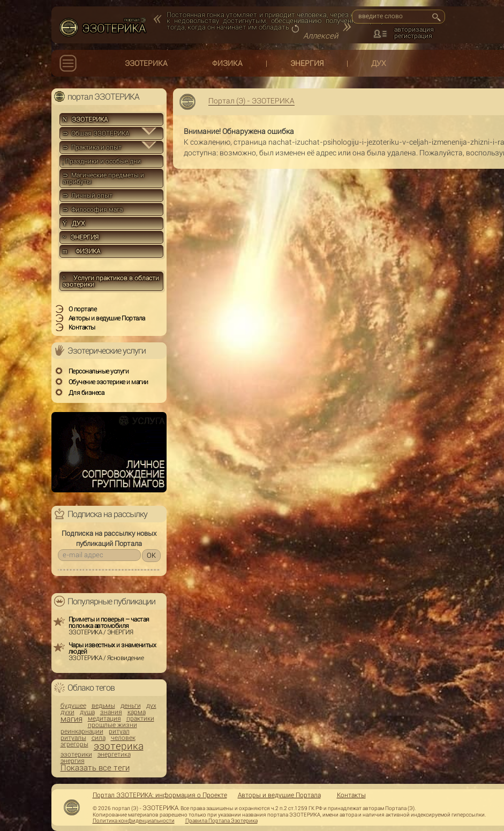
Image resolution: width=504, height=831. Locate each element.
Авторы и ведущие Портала (279, 795)
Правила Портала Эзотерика (221, 821)
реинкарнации (82, 731)
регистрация (413, 36)
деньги (131, 706)
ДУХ (379, 63)
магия (72, 719)
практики (140, 718)
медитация (104, 718)
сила (99, 738)
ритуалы (73, 738)
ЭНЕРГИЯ (307, 63)
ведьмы (103, 706)
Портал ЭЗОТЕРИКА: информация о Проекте (160, 795)
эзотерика (119, 746)
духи (67, 712)
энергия (73, 761)
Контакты (351, 795)
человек (123, 738)
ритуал (119, 731)
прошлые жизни (112, 725)
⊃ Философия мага (93, 209)
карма (137, 712)
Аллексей (321, 36)
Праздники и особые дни (102, 161)
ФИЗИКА (227, 63)
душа (87, 712)
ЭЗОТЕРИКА (146, 63)
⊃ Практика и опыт (92, 147)
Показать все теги (95, 768)
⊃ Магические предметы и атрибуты (103, 178)
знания (111, 712)
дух (151, 706)
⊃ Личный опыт (88, 196)
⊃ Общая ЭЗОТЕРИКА (96, 133)
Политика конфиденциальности (134, 821)
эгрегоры (74, 744)
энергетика (114, 754)
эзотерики (76, 754)
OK (151, 555)
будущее (73, 706)
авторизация (414, 29)
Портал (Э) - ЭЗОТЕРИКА (251, 101)
